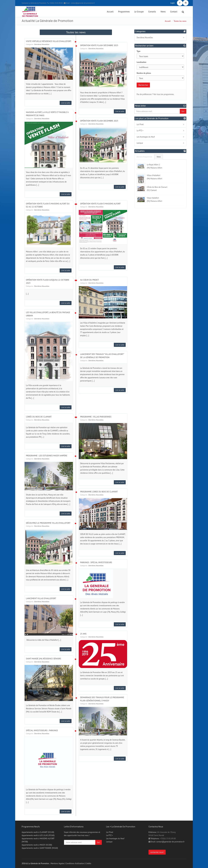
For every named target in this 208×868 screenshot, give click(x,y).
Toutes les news (180, 21)
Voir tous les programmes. (164, 94)
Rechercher (143, 85)
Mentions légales (57, 863)
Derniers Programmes (144, 157)
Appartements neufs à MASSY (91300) (37, 845)
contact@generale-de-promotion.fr (170, 842)
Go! (183, 111)
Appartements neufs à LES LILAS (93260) (38, 835)
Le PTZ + (140, 131)
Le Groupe (139, 12)
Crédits (88, 863)
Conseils (152, 12)
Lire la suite (66, 103)
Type (139, 51)
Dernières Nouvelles (42, 44)
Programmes (124, 12)
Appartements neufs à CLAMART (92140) (38, 832)
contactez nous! (157, 852)
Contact (174, 12)
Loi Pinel (140, 124)
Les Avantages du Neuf (146, 137)
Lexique (140, 143)
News (163, 12)
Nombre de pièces (144, 73)
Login (173, 3)
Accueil (110, 12)
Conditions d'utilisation (75, 863)
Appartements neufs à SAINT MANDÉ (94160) (40, 848)
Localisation (141, 62)
